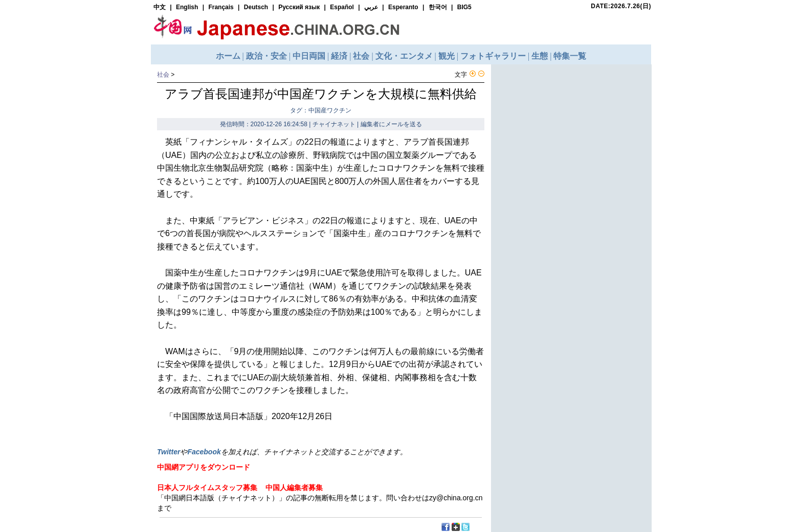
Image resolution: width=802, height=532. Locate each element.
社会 (163, 75)
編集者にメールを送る (391, 124)
